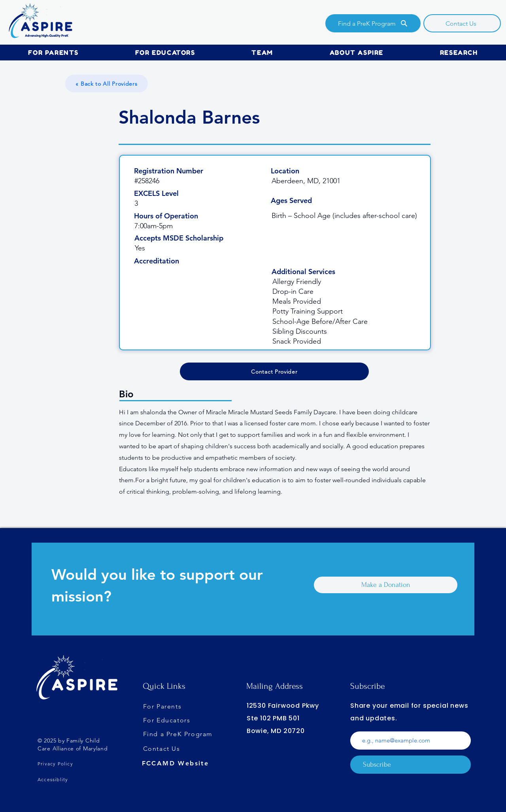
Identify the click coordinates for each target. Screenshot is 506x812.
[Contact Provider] (274, 371)
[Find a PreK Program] (373, 23)
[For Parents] (179, 706)
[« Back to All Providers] (107, 84)
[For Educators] (181, 720)
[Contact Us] (462, 23)
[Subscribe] (411, 765)
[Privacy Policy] (73, 763)
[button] (53, 53)
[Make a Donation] (386, 585)
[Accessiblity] (73, 779)
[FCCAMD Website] (180, 763)
